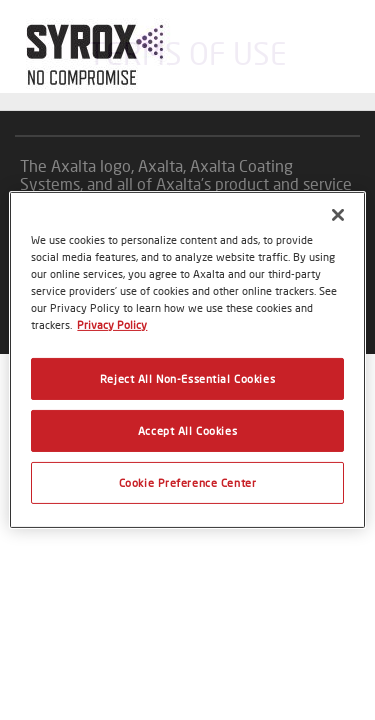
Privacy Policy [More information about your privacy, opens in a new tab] (112, 324)
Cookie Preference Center (188, 482)
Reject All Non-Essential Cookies (187, 378)
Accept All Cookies (187, 430)
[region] (187, 360)
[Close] (338, 215)
